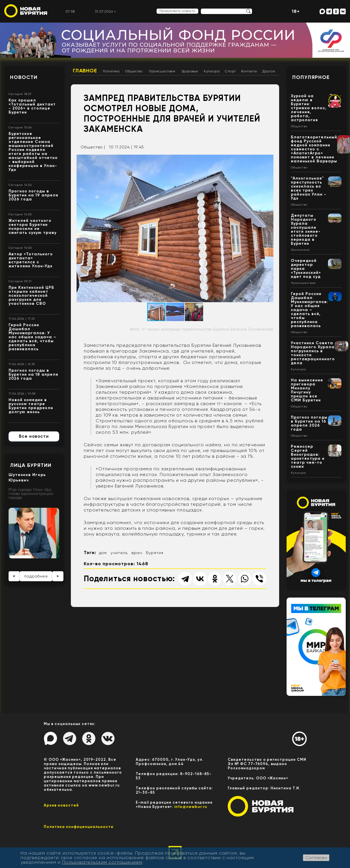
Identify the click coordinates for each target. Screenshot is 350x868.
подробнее (36, 576)
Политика (111, 71)
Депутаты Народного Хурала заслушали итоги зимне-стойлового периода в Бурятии (306, 229)
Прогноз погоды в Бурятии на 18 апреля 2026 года (33, 374)
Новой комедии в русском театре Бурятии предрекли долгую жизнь (31, 406)
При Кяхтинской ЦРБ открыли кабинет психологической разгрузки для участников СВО (31, 295)
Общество (134, 71)
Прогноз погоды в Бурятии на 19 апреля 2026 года (33, 195)
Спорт (230, 71)
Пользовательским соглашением (102, 862)
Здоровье (190, 71)
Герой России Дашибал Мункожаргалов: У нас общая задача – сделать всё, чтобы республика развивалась (32, 337)
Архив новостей (61, 805)
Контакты (249, 71)
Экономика (300, 250)
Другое (269, 71)
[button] (268, 160)
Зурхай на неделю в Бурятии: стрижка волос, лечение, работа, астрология (309, 108)
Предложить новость (177, 11)
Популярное (311, 77)
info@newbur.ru (191, 807)
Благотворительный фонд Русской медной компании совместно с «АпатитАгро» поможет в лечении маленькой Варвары (314, 149)
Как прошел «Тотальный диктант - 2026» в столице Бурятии (32, 106)
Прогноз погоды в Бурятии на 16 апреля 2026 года (309, 423)
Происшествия (162, 71)
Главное (85, 71)
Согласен (316, 858)
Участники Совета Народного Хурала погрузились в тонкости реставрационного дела (313, 353)
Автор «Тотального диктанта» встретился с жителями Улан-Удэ (31, 260)
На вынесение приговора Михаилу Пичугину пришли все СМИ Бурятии (307, 390)
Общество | (93, 147)
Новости (24, 77)
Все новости (34, 436)
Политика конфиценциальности (79, 827)
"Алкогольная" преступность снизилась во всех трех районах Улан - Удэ (309, 188)
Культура (212, 71)
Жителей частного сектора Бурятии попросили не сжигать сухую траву (33, 227)
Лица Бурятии (31, 465)
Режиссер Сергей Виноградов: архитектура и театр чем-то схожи (308, 456)
